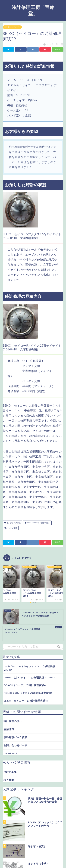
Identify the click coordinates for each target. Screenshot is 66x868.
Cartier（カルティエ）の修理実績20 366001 (30, 677)
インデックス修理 (12, 523)
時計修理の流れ (13, 721)
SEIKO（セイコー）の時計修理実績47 (26, 701)
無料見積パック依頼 (15, 737)
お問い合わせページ (15, 745)
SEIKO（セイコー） (12, 27)
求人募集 (9, 780)
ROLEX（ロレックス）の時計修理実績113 (28, 693)
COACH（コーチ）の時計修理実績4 (25, 685)
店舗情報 (9, 729)
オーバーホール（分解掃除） (37, 523)
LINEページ (10, 753)
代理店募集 (10, 772)
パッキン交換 (11, 528)
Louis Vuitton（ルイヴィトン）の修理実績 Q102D (29, 668)
